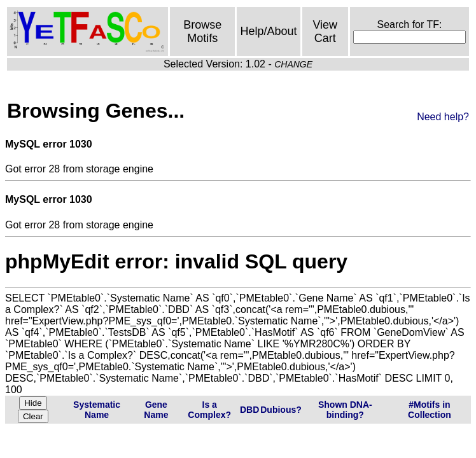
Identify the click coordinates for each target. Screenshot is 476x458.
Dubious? (281, 410)
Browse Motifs (202, 31)
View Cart (325, 31)
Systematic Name (97, 410)
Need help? (443, 117)
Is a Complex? (209, 410)
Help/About (268, 31)
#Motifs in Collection (430, 410)
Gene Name (156, 410)
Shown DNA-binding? (345, 410)
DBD (249, 410)
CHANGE (293, 64)
